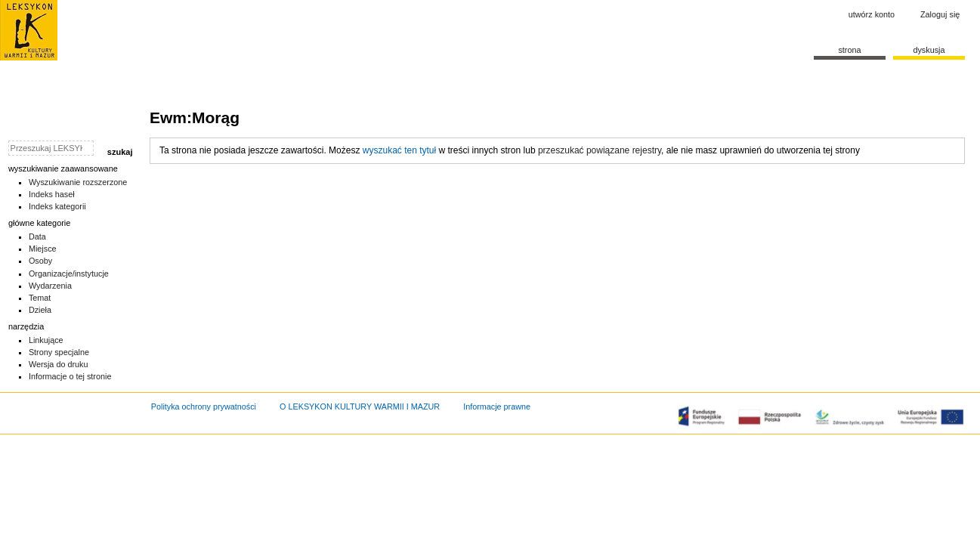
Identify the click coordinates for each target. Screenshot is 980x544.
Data (37, 236)
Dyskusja (929, 50)
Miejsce (43, 249)
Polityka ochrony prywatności (204, 406)
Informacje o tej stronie (70, 376)
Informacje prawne (497, 406)
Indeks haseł (52, 194)
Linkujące (46, 340)
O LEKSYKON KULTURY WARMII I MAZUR (360, 406)
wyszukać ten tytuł (399, 150)
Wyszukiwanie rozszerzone (78, 182)
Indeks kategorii (57, 206)
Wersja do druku (59, 364)
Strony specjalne (59, 352)
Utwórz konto (872, 14)
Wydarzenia (50, 286)
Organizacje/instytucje (69, 274)
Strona (849, 50)
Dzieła (40, 310)
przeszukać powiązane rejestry (600, 150)
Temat (40, 298)
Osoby (40, 261)
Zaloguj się (940, 14)
